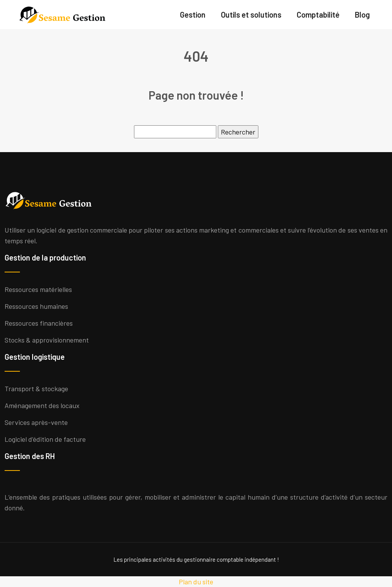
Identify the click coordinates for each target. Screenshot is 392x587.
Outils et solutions (251, 15)
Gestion (193, 15)
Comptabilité (318, 15)
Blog (362, 15)
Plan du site (196, 582)
